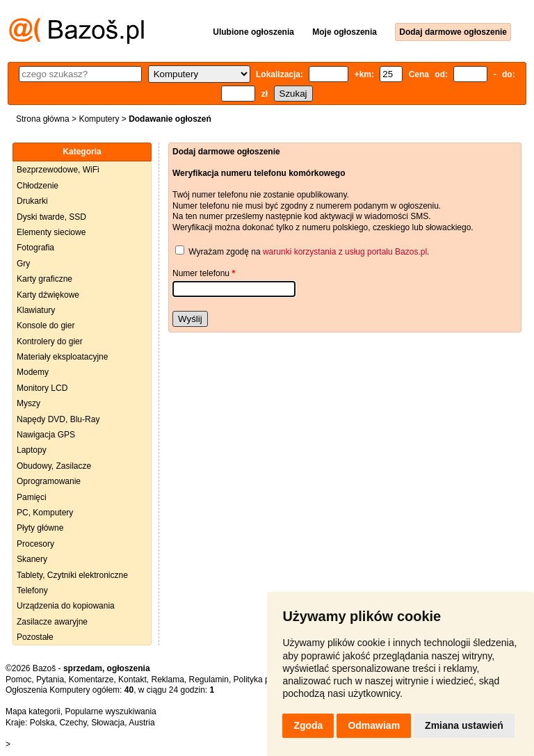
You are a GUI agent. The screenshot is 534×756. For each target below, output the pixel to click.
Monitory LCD (42, 388)
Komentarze (91, 679)
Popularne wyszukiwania (110, 711)
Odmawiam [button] (374, 725)
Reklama (167, 679)
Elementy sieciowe (51, 232)
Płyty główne (40, 528)
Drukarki (32, 201)
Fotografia (35, 248)
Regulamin (209, 679)
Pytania (50, 679)
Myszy (29, 403)
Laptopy (32, 450)
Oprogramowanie (49, 481)
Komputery (99, 119)
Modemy (33, 372)
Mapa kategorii (33, 711)
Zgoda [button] (308, 725)
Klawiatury (36, 310)
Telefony (32, 590)
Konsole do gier (46, 325)
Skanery (32, 559)
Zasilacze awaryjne (52, 622)
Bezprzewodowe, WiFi (58, 170)
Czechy (73, 723)
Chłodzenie (38, 186)
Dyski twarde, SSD (51, 217)
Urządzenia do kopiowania (66, 606)
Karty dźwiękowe (48, 295)
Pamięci (32, 497)
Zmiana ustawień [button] (464, 725)
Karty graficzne (44, 279)
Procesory (35, 544)
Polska (42, 723)
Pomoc (18, 679)
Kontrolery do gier (50, 341)
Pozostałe (35, 637)
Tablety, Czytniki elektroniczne (72, 575)
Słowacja (108, 723)
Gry (23, 264)
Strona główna (43, 119)
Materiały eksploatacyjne (62, 357)
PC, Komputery (45, 513)
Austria (141, 723)
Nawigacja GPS (46, 435)
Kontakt (132, 679)
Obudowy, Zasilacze (54, 466)
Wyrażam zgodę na (225, 252)
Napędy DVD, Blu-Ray (58, 419)
